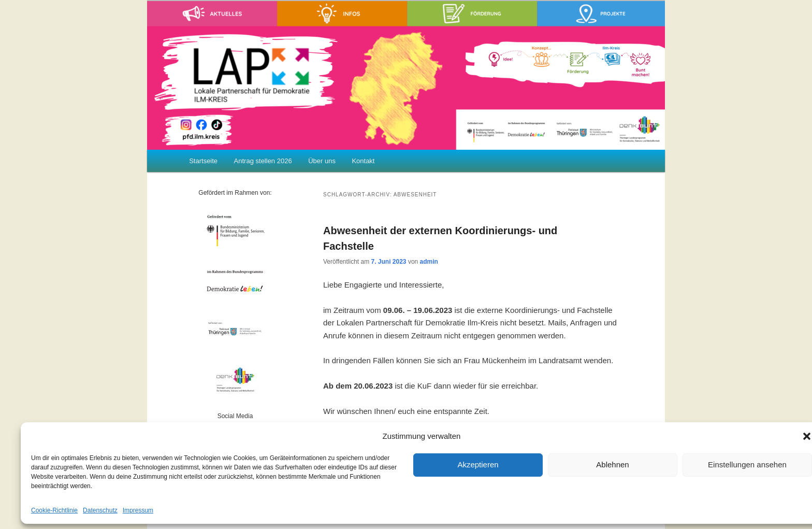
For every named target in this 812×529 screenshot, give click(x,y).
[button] (807, 436)
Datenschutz (100, 510)
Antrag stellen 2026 (263, 161)
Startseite (203, 161)
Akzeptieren (478, 464)
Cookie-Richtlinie (54, 510)
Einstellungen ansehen (747, 464)
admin (429, 262)
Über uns (322, 161)
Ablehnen (612, 464)
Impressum (138, 510)
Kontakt (363, 161)
